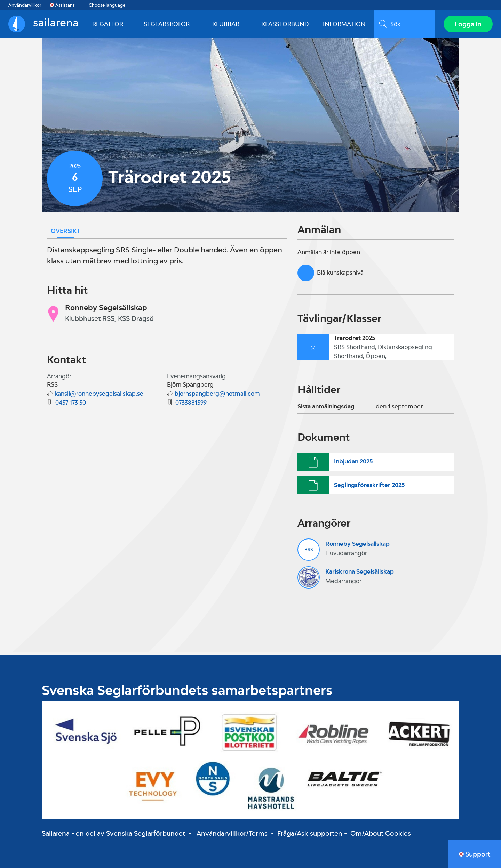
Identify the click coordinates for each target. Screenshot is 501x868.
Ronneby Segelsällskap (357, 544)
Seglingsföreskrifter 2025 (369, 485)
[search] (404, 24)
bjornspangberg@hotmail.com (217, 394)
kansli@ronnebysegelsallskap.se (99, 394)
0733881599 (191, 403)
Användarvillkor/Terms (232, 833)
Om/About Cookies (381, 833)
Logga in (468, 24)
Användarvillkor (25, 5)
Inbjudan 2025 (353, 461)
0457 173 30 (71, 403)
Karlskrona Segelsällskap (360, 571)
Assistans (65, 5)
